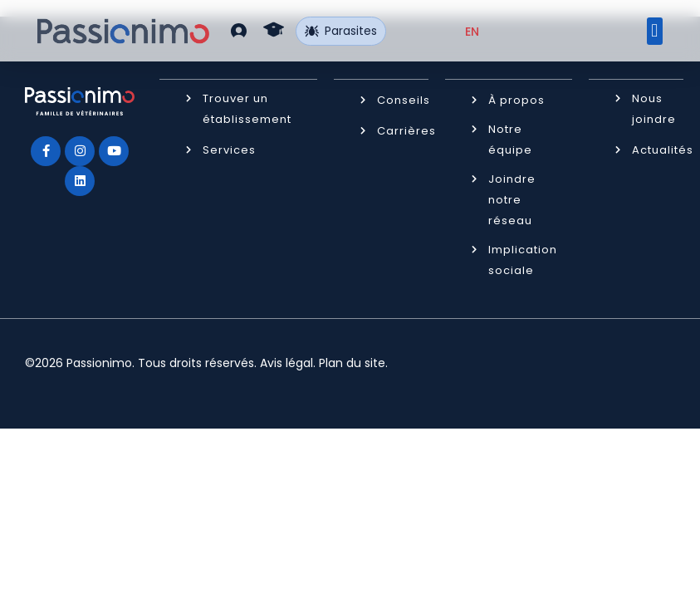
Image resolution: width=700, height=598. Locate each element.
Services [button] (229, 149)
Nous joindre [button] (654, 108)
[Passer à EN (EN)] (472, 32)
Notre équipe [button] (510, 139)
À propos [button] (516, 99)
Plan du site (352, 362)
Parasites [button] (341, 31)
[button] (239, 30)
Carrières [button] (406, 130)
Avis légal (286, 362)
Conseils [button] (404, 99)
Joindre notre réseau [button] (512, 199)
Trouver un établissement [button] (247, 108)
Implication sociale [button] (523, 259)
